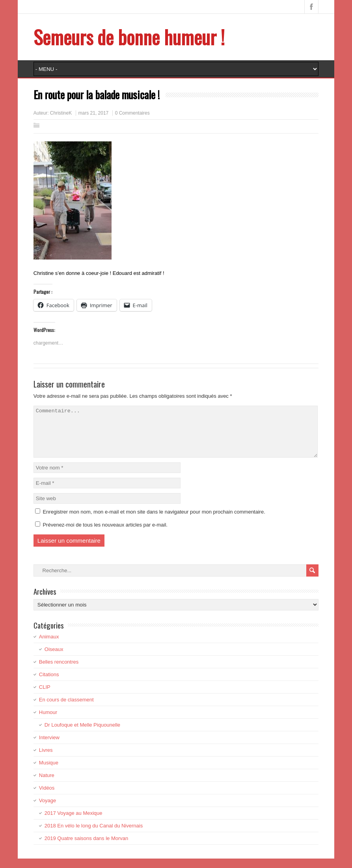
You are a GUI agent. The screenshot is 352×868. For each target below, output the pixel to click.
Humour (48, 722)
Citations (49, 684)
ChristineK (61, 113)
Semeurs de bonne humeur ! (129, 37)
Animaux (49, 646)
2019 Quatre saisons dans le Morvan (86, 848)
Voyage (47, 810)
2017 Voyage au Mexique (74, 823)
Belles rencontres (59, 671)
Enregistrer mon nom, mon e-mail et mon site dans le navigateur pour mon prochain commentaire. (154, 521)
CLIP (45, 696)
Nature (47, 785)
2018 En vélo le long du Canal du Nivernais (94, 835)
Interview (49, 747)
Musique (49, 772)
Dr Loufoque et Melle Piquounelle (82, 734)
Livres (46, 759)
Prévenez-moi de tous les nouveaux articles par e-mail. (105, 534)
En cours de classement (66, 709)
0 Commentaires (132, 113)
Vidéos (47, 797)
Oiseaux (54, 659)
